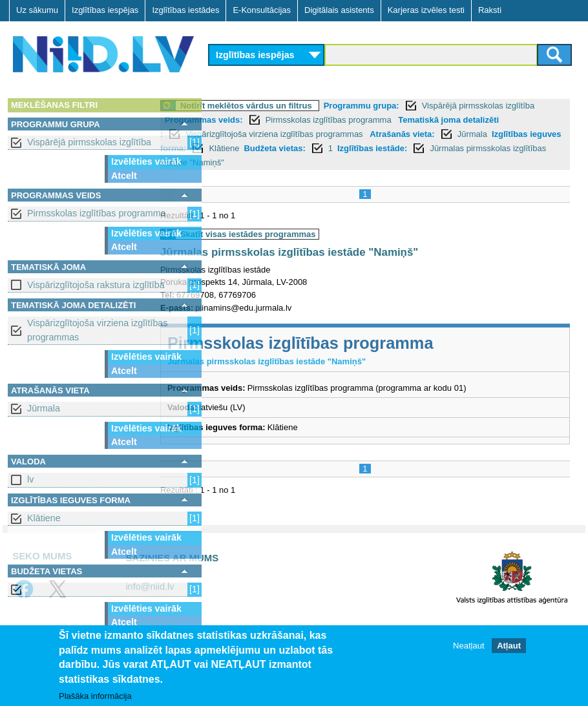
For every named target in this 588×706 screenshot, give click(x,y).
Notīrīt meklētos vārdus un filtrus (298, 106)
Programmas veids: (287, 120)
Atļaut (509, 646)
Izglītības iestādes (185, 10)
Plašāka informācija (95, 697)
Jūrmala (44, 408)
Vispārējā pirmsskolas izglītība (89, 142)
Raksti (490, 10)
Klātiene (44, 518)
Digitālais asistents (339, 10)
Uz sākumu (37, 10)
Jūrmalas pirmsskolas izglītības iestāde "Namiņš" (454, 162)
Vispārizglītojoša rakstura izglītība (96, 285)
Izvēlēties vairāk (146, 161)
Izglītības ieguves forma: (340, 148)
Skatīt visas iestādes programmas (300, 234)
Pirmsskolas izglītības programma (97, 213)
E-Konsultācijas (262, 10)
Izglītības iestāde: (305, 162)
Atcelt (124, 176)
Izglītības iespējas (105, 10)
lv (30, 479)
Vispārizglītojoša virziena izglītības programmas (97, 330)
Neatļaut (468, 646)
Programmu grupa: (413, 106)
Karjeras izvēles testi (426, 10)
